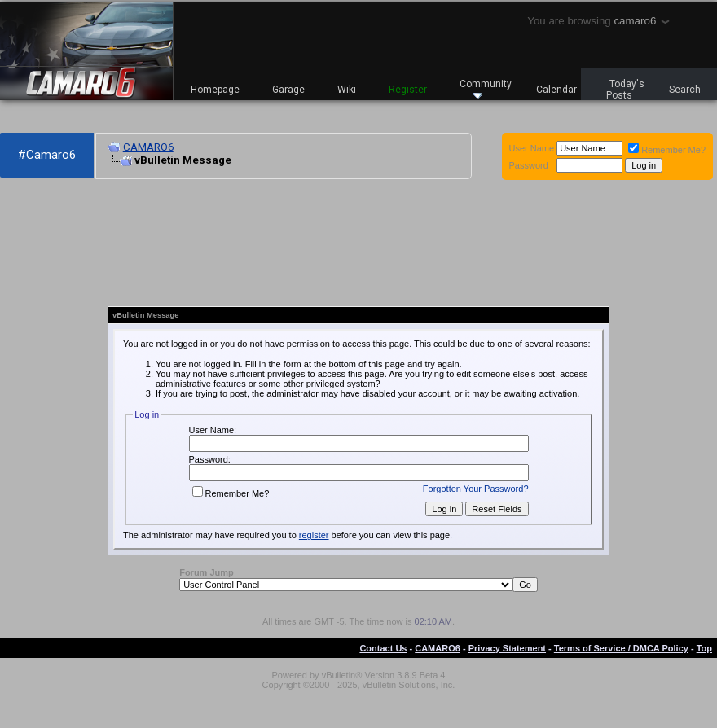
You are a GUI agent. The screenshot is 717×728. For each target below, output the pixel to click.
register (314, 535)
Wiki (347, 90)
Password (529, 165)
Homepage (215, 90)
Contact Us (383, 648)
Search (685, 90)
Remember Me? (667, 150)
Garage (288, 90)
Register (408, 90)
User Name (532, 148)
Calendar (556, 90)
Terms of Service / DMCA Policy (621, 648)
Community (486, 88)
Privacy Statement (507, 648)
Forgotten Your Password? (476, 489)
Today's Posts (626, 90)
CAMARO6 (148, 147)
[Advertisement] (67, 243)
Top (704, 648)
